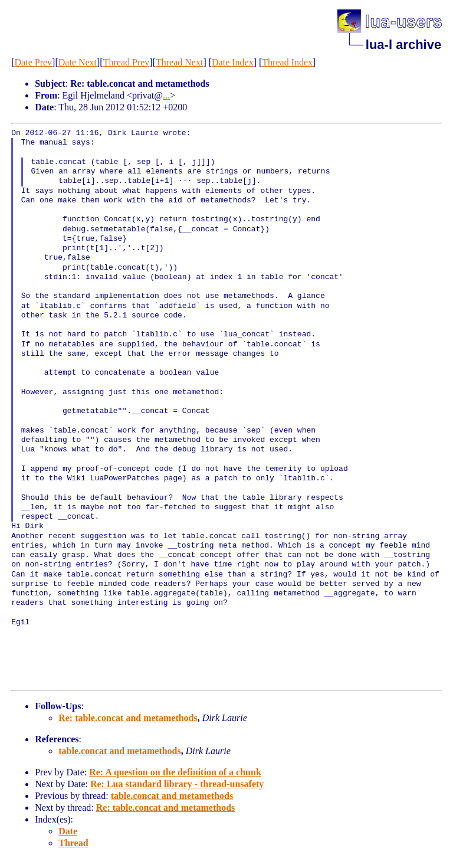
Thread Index (287, 62)
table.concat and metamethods (120, 751)
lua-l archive (403, 45)
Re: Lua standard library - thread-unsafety (177, 784)
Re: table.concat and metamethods (128, 718)
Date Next (78, 62)
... (166, 95)
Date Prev (34, 62)
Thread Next (179, 62)
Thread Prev (127, 62)
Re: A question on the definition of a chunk (175, 772)
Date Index (233, 62)
